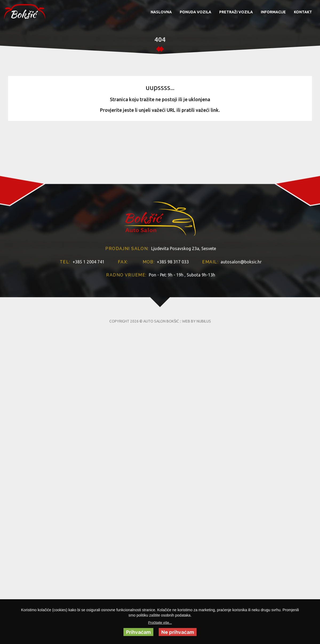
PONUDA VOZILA (195, 12)
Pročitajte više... (160, 623)
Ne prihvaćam (178, 632)
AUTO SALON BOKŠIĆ (161, 358)
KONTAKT (303, 12)
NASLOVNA (161, 12)
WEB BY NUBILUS (197, 358)
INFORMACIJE (273, 12)
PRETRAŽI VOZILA (236, 12)
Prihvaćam (138, 632)
